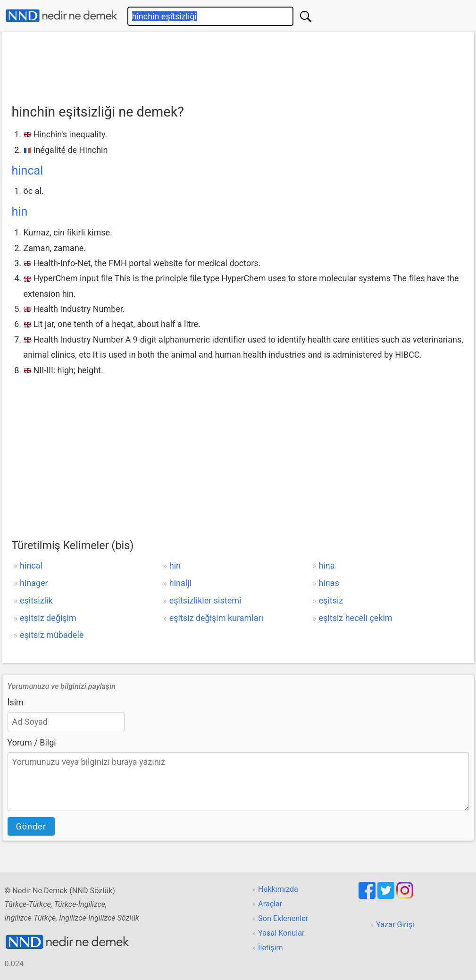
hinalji (180, 583)
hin (20, 212)
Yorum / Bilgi (32, 742)
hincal (28, 171)
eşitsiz (331, 600)
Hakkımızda (278, 889)
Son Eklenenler (283, 918)
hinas (329, 583)
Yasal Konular (281, 933)
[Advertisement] (238, 65)
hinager (34, 583)
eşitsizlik (36, 600)
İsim (16, 702)
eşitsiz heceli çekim (356, 618)
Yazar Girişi (395, 925)
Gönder (31, 826)
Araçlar (270, 904)
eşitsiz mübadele (52, 635)
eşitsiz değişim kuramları (216, 618)
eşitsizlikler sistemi (205, 600)
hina (327, 565)
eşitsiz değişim (48, 618)
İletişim (271, 948)
